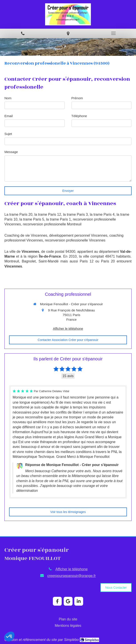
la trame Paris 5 (32, 219)
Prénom (77, 98)
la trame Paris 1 (59, 219)
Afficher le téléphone (68, 329)
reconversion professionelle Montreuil (52, 224)
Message (11, 152)
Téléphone (79, 116)
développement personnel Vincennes (78, 235)
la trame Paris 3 (75, 214)
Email (9, 116)
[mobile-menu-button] (113, 33)
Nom (8, 98)
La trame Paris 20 (18, 214)
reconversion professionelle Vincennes (75, 240)
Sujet (8, 134)
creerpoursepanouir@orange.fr (72, 576)
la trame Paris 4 (102, 214)
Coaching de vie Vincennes (26, 235)
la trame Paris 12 (48, 214)
